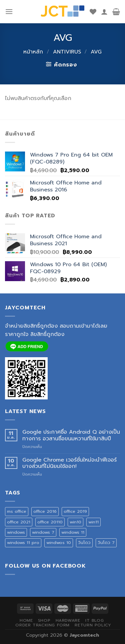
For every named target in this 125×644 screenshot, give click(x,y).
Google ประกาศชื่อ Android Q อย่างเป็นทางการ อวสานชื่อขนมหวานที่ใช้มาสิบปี (71, 435)
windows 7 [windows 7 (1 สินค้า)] (43, 532)
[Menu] (9, 11)
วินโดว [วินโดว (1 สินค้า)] (84, 542)
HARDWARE (68, 620)
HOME (26, 620)
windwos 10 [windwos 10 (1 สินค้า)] (59, 542)
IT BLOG (94, 620)
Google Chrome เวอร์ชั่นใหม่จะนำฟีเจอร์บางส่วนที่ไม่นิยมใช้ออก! (69, 463)
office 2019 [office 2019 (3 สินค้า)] (75, 511)
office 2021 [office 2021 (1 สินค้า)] (19, 522)
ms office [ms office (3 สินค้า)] (17, 511)
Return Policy (93, 625)
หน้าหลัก (33, 52)
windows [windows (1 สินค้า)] (16, 532)
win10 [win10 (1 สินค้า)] (75, 522)
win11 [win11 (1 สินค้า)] (93, 522)
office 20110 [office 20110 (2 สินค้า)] (50, 522)
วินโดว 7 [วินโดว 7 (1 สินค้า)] (106, 542)
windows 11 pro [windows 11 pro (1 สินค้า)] (23, 542)
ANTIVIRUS (67, 52)
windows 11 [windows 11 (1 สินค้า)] (73, 532)
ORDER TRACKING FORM (42, 625)
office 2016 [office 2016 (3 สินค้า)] (45, 511)
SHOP (44, 620)
